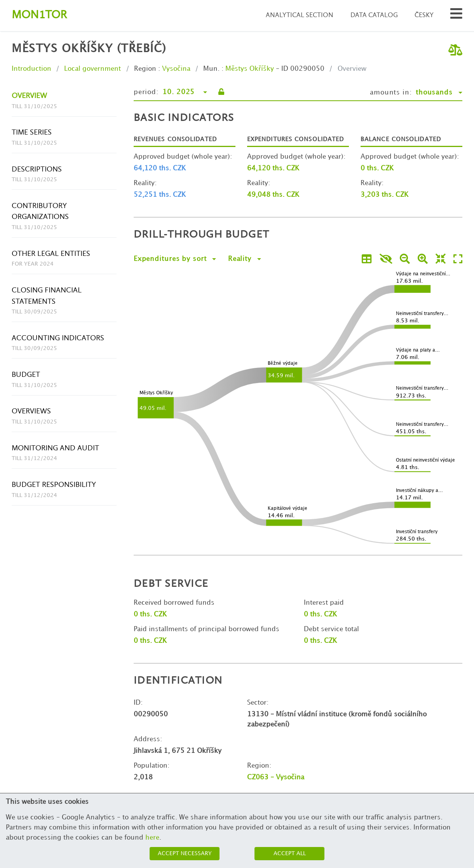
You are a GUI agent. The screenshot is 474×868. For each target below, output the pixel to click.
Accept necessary (185, 853)
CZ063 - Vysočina (276, 777)
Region (145, 69)
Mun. (211, 69)
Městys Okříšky (250, 69)
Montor (39, 15)
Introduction (31, 69)
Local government (92, 69)
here (152, 838)
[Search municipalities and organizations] (456, 16)
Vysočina (176, 69)
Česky (424, 15)
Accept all (290, 853)
